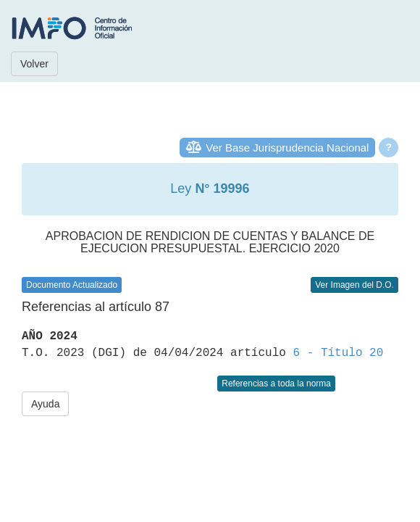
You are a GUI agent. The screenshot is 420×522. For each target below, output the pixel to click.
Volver (34, 64)
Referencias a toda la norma (276, 384)
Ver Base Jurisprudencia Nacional (287, 148)
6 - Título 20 (338, 353)
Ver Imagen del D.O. (354, 285)
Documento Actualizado (72, 285)
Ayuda (45, 404)
